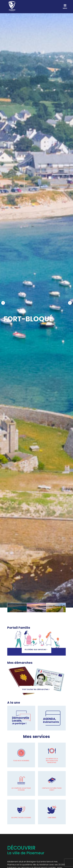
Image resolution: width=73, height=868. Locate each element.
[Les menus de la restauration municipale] (52, 755)
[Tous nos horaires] (21, 755)
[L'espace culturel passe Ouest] (52, 783)
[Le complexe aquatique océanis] (21, 783)
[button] (3, 303)
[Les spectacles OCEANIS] (21, 812)
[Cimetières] (52, 812)
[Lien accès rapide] (21, 718)
